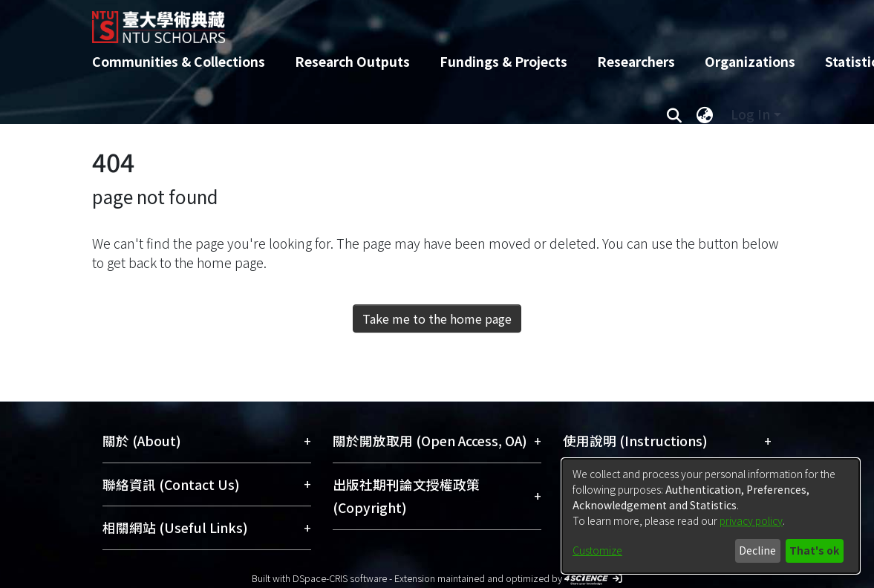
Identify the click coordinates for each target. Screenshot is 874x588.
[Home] (424, 22)
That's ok (814, 550)
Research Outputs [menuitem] (352, 61)
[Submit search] (675, 114)
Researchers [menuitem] (636, 61)
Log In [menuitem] (750, 114)
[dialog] (711, 516)
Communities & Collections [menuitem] (179, 61)
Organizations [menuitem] (750, 61)
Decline (757, 550)
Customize (597, 550)
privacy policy (751, 520)
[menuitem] (705, 114)
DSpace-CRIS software (340, 578)
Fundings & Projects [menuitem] (503, 61)
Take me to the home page (437, 318)
